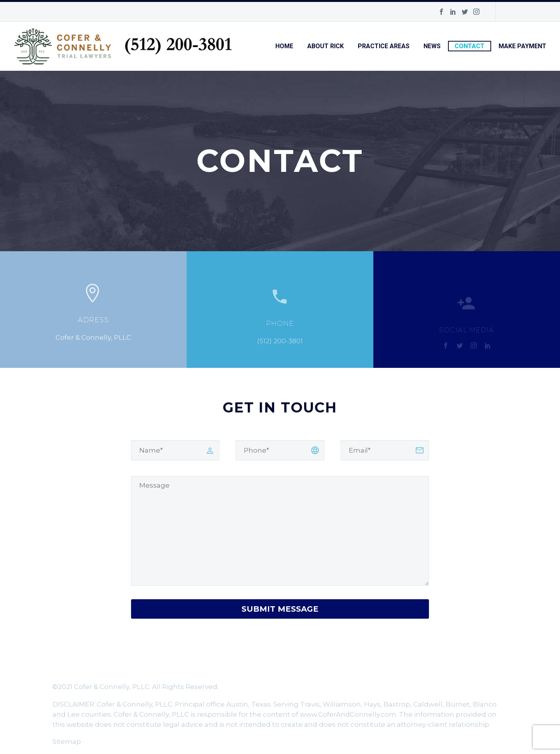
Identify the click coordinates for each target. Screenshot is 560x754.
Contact (470, 46)
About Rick (325, 46)
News (432, 46)
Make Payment (522, 46)
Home (284, 46)
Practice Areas (384, 46)
